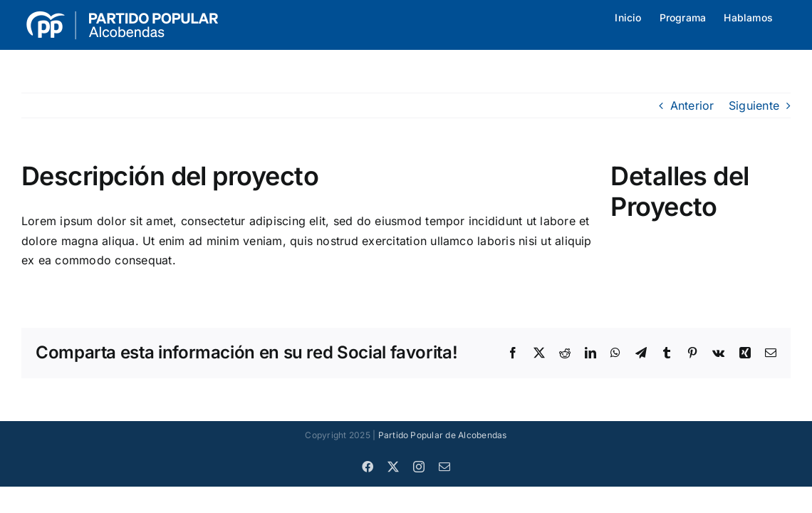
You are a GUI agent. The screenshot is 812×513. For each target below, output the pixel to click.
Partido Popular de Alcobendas (443, 435)
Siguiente (754, 105)
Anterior (692, 105)
